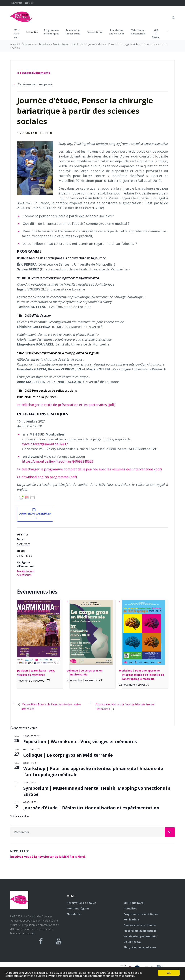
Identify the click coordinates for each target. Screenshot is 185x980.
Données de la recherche (140, 925)
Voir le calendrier (20, 816)
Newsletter (74, 914)
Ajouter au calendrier (35, 514)
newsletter (17, 3)
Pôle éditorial (95, 32)
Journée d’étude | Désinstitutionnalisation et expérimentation (91, 808)
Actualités (32, 32)
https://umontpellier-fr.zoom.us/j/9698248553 (58, 461)
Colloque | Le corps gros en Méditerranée (68, 755)
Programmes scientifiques (52, 32)
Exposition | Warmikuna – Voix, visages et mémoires (80, 741)
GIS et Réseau (133, 942)
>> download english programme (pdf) (47, 477)
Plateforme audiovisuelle (140, 931)
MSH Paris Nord (134, 903)
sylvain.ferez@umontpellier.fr (45, 444)
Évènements (29, 44)
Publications (132, 919)
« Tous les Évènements (34, 73)
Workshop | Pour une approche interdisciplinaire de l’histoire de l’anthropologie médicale (142, 675)
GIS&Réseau (156, 34)
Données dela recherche (73, 32)
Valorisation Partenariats (138, 32)
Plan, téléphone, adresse (140, 947)
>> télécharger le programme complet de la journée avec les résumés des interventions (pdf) (89, 469)
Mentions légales (78, 908)
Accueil (14, 44)
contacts (29, 3)
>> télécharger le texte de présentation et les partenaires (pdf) (66, 405)
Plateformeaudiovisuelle (117, 32)
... (168, 30)
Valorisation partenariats (140, 936)
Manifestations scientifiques (69, 44)
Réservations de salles (82, 903)
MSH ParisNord (17, 34)
